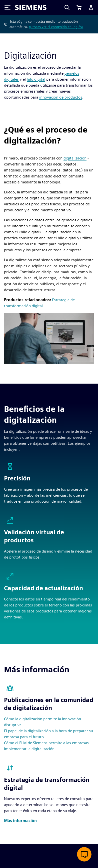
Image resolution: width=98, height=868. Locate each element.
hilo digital (36, 79)
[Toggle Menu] (7, 7)
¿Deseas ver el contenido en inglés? (56, 27)
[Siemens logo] (31, 7)
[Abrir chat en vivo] (84, 854)
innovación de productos (61, 97)
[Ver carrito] (79, 7)
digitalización (75, 158)
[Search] (67, 7)
